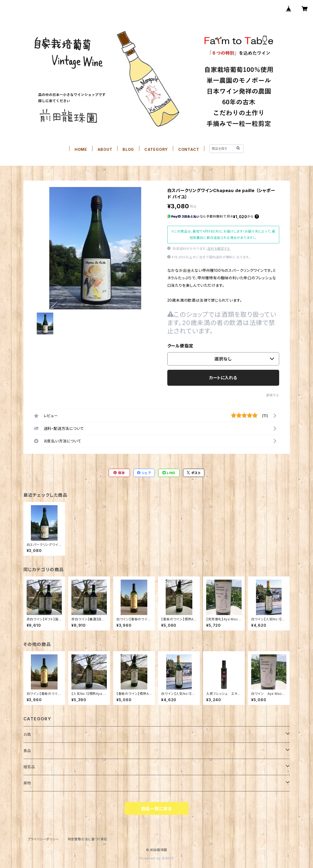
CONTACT (189, 149)
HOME (81, 149)
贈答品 (29, 767)
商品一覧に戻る (157, 809)
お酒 (27, 734)
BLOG (128, 149)
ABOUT (105, 149)
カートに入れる (223, 378)
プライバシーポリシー (43, 839)
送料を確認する (219, 249)
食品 (27, 751)
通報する (272, 395)
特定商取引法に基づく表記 (88, 839)
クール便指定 (180, 346)
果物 (27, 783)
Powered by (157, 858)
